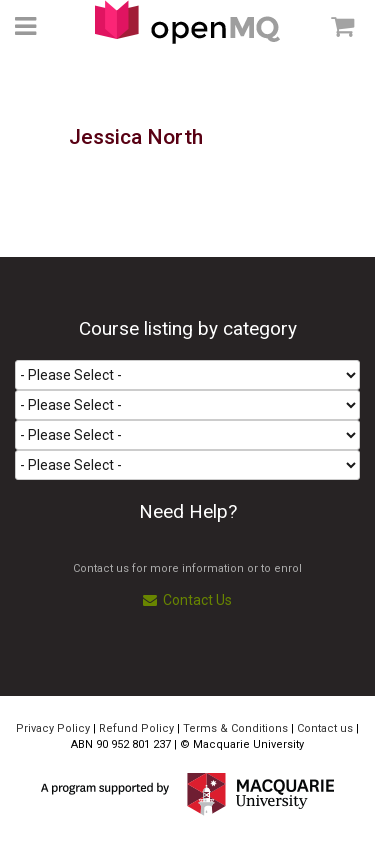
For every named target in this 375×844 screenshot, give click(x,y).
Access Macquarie (187, 22)
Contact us (325, 728)
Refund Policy (136, 728)
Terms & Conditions (235, 728)
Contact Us (187, 600)
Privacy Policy (53, 728)
